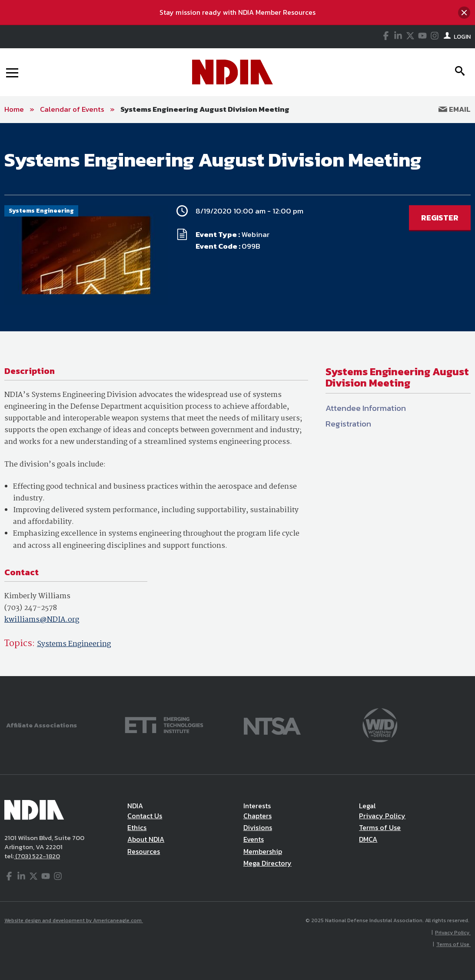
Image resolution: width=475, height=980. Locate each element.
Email (455, 109)
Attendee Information (366, 408)
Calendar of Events (72, 109)
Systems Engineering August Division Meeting (205, 109)
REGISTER (440, 218)
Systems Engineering (74, 644)
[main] (237, 400)
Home (14, 109)
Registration (348, 424)
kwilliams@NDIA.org (42, 620)
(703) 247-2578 (31, 608)
